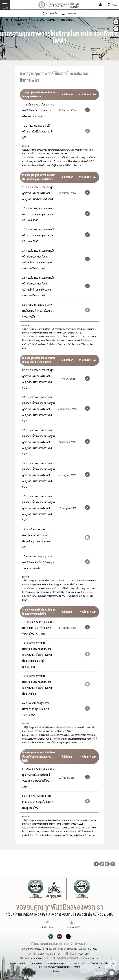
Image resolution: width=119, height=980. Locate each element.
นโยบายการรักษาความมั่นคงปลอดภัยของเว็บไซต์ (91, 963)
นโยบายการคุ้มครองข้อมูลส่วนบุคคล (58, 963)
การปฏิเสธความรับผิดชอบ (20, 963)
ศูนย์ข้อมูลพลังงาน (21, 20)
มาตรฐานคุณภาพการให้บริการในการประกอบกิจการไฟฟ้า (52, 20)
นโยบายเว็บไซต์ (37, 963)
